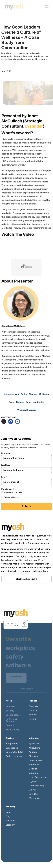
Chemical (34, 756)
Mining (32, 790)
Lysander (34, 131)
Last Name (6, 465)
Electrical (33, 769)
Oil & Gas (33, 794)
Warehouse (34, 798)
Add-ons (33, 715)
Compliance (12, 748)
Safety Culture (16, 402)
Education (34, 765)
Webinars (10, 821)
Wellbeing (44, 394)
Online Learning (14, 756)
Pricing (32, 719)
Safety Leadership (35, 402)
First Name (7, 453)
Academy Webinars (12, 497)
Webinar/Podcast (26, 410)
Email (4, 477)
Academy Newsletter (13, 493)
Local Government (38, 777)
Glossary (10, 825)
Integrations (12, 744)
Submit (27, 506)
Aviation (33, 752)
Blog (8, 816)
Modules (33, 711)
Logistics (33, 782)
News (8, 812)
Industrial (34, 773)
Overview (33, 706)
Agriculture (34, 748)
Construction (35, 760)
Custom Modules (14, 752)
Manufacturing (36, 786)
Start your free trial (26, 579)
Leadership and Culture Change (20, 394)
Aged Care (34, 744)
